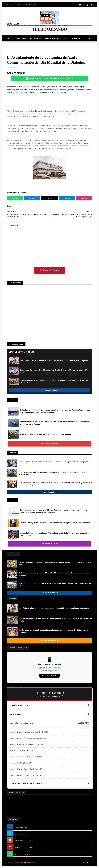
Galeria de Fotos (52, 38)
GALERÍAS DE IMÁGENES (21, 723)
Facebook (32, 198)
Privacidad (21, 5)
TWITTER (19, 834)
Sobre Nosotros (12, 5)
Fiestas (23, 44)
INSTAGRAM (20, 841)
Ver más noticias (49, 270)
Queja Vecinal (67, 44)
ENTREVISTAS (16, 714)
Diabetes (12, 67)
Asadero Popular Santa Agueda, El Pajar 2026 (32, 732)
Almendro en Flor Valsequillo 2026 (29, 775)
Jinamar (54, 44)
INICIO (29, 5)
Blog (34, 862)
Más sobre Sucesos (49, 444)
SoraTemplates (18, 862)
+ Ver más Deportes (49, 593)
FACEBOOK (19, 827)
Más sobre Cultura (49, 544)
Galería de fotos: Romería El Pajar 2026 (30, 744)
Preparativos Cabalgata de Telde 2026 (29, 757)
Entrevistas (20, 38)
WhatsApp (15, 198)
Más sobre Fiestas (49, 641)
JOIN (27, 854)
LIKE (27, 827)
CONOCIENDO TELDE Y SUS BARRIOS (27, 784)
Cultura (33, 44)
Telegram (67, 198)
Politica (76, 38)
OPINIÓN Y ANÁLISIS (19, 705)
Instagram (84, 198)
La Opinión (35, 38)
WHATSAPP (19, 854)
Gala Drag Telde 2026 (24, 763)
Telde (66, 38)
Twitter (49, 198)
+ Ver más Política (49, 492)
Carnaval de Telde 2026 (25, 751)
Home (10, 38)
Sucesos (44, 44)
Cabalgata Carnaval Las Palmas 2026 (29, 769)
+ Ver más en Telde (49, 390)
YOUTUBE (19, 848)
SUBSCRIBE (28, 848)
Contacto (35, 5)
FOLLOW (27, 834)
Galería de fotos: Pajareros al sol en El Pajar (32, 738)
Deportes (13, 44)
